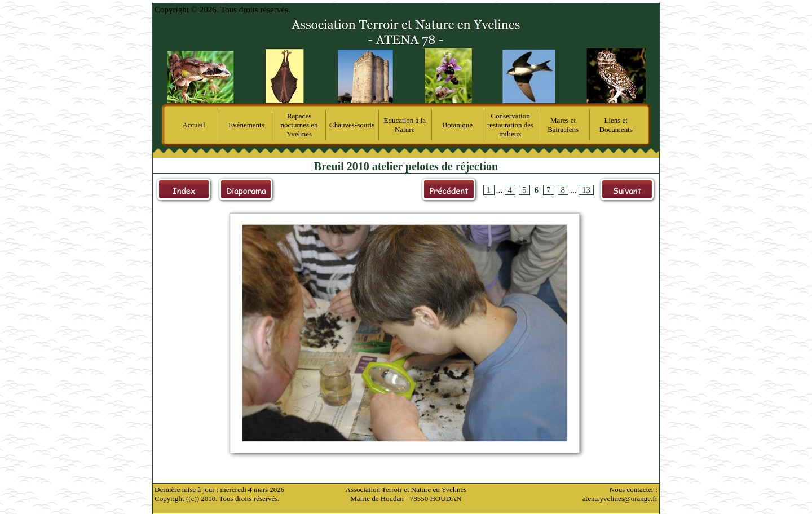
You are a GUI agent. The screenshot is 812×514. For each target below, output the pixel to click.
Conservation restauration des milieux (510, 125)
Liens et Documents (616, 125)
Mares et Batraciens (563, 125)
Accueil (193, 125)
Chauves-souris (352, 125)
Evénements (246, 125)
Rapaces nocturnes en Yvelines (299, 125)
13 (586, 190)
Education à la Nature (405, 125)
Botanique (458, 125)
